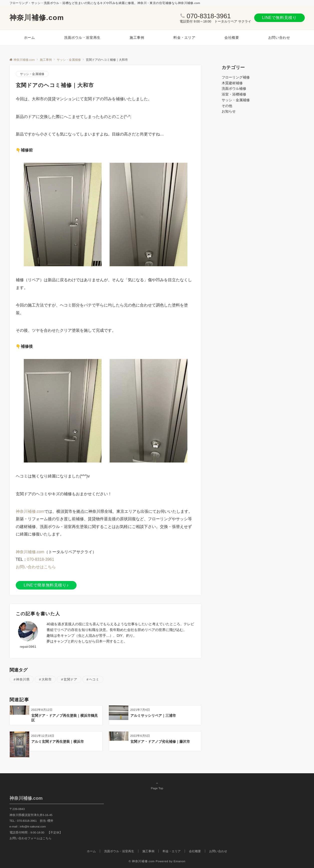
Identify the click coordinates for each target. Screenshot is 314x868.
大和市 (47, 679)
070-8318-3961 (209, 16)
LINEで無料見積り (279, 18)
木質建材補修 (232, 83)
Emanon (180, 861)
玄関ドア (70, 679)
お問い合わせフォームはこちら (31, 838)
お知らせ (229, 111)
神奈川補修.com (37, 18)
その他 (227, 106)
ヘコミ (94, 679)
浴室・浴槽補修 (234, 94)
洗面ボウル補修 (234, 88)
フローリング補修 (236, 77)
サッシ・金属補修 (32, 74)
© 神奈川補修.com (142, 861)
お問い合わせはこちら (36, 567)
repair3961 (28, 647)
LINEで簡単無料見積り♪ (46, 585)
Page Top (157, 785)
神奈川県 (23, 679)
